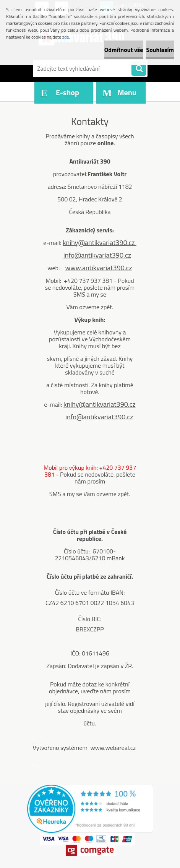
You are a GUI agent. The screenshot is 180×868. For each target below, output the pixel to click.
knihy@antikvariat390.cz (100, 243)
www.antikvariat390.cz (98, 268)
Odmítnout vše (124, 50)
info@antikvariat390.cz (97, 255)
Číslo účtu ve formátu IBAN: (90, 592)
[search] (139, 69)
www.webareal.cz (113, 748)
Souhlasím (160, 50)
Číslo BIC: (90, 619)
